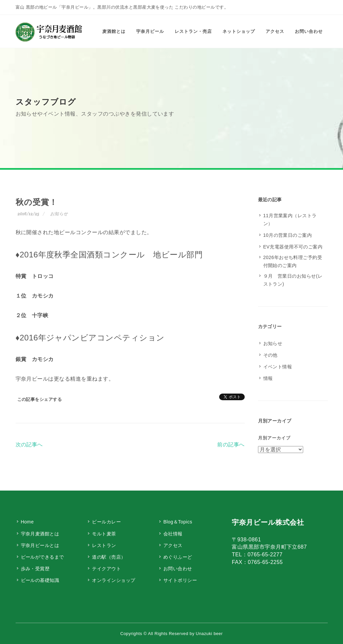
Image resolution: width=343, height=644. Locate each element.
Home (27, 522)
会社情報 (173, 534)
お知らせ (59, 214)
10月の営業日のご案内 (288, 235)
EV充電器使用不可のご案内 (293, 247)
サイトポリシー (180, 580)
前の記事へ (231, 445)
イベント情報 (278, 367)
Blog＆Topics (178, 522)
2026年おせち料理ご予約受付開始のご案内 (293, 261)
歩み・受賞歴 (35, 569)
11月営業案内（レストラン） (290, 220)
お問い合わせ (178, 569)
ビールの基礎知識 (40, 580)
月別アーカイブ (274, 438)
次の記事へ (29, 445)
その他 (270, 355)
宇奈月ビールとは (40, 545)
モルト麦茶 (104, 534)
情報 (268, 378)
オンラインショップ (114, 580)
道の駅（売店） (109, 557)
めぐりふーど (178, 557)
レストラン (104, 545)
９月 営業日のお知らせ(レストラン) (293, 280)
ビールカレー (106, 522)
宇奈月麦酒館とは (40, 534)
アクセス (173, 545)
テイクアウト (106, 569)
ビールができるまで (43, 557)
